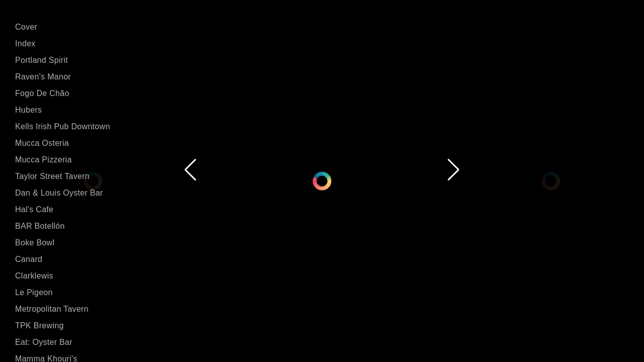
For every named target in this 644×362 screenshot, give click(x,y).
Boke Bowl (35, 243)
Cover (26, 27)
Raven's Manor (43, 77)
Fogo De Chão (42, 93)
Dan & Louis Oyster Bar (59, 193)
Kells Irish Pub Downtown (63, 126)
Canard (29, 259)
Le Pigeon (34, 292)
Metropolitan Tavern (52, 309)
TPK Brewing (39, 326)
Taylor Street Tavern (52, 176)
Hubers (28, 110)
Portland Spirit (42, 60)
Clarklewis (34, 276)
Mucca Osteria (42, 143)
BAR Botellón (40, 226)
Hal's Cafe (34, 209)
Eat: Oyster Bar (44, 342)
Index (25, 43)
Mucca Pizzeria (44, 160)
